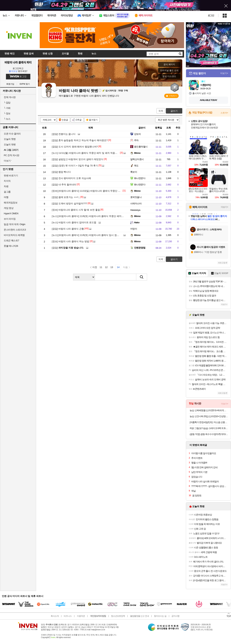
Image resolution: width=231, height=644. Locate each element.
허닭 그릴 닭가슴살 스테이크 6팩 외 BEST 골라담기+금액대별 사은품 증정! (209, 428)
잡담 (7, 103)
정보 (7, 113)
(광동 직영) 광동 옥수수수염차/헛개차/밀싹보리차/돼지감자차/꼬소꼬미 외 (209, 434)
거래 (7, 108)
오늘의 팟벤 (10, 144)
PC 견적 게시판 (12, 155)
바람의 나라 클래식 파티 (18, 62)
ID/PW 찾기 (25, 84)
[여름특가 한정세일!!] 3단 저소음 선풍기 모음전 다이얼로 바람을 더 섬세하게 (209, 422)
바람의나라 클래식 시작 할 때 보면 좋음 (76, 210)
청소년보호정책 (118, 616)
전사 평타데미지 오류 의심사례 (71, 178)
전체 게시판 (10, 97)
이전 (95, 267)
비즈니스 (68, 616)
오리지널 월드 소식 (169, 70)
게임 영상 (9, 208)
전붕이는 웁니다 (64, 134)
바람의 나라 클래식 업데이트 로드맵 (74, 222)
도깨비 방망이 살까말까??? (69, 204)
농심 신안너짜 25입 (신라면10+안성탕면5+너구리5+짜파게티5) (209, 416)
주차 (136, 140)
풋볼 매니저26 (11, 246)
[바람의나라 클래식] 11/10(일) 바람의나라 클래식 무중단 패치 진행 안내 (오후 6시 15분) (101, 191)
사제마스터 (136, 204)
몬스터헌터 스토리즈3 (15, 230)
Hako (137, 222)
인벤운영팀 (140, 248)
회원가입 (10, 84)
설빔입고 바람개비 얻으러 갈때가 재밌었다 (78, 159)
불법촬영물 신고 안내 (140, 616)
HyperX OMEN (11, 213)
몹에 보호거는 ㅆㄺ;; (66, 197)
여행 (6, 197)
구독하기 (171, 96)
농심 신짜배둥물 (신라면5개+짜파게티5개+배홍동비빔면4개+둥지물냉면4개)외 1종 (209, 410)
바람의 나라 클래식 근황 (68, 229)
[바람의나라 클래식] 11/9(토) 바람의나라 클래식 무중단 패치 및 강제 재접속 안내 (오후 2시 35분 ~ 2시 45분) (112, 216)
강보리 (137, 134)
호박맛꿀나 (136, 197)
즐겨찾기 (93, 120)
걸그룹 (7, 192)
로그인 (211, 16)
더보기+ (224, 73)
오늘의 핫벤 (10, 139)
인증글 (65, 120)
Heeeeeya (135, 210)
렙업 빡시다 (61, 172)
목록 (161, 111)
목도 (136, 166)
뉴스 (7, 119)
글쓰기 (174, 111)
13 (112, 267)
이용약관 (81, 616)
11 (101, 267)
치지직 (7, 181)
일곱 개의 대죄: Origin (15, 224)
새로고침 (222, 263)
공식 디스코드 (169, 76)
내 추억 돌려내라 (64, 185)
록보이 (134, 172)
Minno (137, 153)
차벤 (6, 186)
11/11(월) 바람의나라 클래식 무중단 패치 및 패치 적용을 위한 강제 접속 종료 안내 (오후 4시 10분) (106, 153)
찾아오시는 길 (160, 616)
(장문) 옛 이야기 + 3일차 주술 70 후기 (75, 166)
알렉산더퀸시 (137, 159)
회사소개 (55, 616)
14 (118, 267)
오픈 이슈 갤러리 (12, 134)
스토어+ (224, 113)
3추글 (79, 120)
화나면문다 (140, 178)
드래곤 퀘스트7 (11, 241)
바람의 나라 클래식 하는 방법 (70, 241)
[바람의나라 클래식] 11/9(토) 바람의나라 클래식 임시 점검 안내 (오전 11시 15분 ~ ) (99, 235)
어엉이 (134, 229)
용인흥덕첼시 (141, 147)
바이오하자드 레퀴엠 (14, 235)
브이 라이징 (10, 219)
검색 (142, 277)
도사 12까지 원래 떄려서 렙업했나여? (75, 147)
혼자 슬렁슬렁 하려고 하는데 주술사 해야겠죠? (80, 140)
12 (106, 267)
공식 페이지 (169, 64)
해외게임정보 (11, 203)
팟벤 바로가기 (11, 176)
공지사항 (175, 616)
